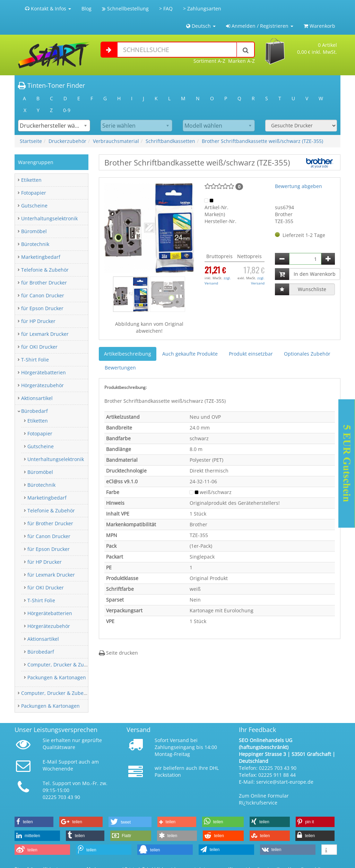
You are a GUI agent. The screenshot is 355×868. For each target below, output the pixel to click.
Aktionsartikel (37, 398)
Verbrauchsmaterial (116, 141)
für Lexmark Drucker (45, 334)
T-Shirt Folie (35, 360)
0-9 (67, 110)
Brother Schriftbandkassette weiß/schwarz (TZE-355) (262, 141)
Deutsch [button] (201, 26)
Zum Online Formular (264, 796)
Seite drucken (118, 653)
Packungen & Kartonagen (57, 677)
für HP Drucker (38, 321)
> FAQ (166, 8)
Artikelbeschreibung (128, 354)
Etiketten (31, 180)
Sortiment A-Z (209, 61)
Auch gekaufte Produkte (190, 354)
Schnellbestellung (125, 8)
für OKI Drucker (39, 347)
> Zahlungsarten (202, 8)
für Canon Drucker (43, 295)
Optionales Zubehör (307, 354)
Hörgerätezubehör (42, 385)
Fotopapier (34, 193)
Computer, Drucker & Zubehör (63, 665)
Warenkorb (319, 26)
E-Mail (50, 762)
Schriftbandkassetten (170, 141)
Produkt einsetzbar (251, 354)
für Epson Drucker (42, 308)
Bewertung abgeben (298, 186)
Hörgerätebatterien (44, 372)
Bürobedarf (34, 411)
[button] (111, 228)
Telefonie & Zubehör (45, 270)
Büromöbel (34, 231)
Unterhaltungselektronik (49, 218)
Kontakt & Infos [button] (48, 8)
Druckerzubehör (67, 141)
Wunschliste (312, 289)
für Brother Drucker (44, 283)
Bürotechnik (35, 244)
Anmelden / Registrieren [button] (260, 26)
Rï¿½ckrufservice (258, 803)
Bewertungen (120, 368)
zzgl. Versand (218, 280)
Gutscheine (34, 206)
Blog (86, 8)
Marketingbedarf (41, 257)
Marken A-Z (241, 61)
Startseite (31, 141)
